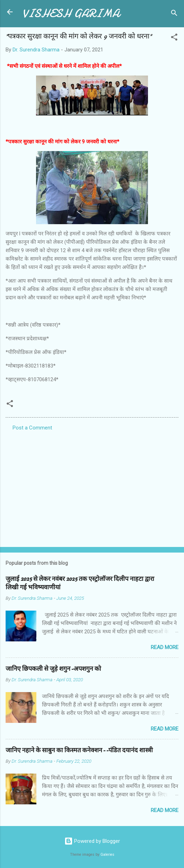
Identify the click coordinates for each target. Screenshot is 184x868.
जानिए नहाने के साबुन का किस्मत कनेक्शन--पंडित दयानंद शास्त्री (79, 750)
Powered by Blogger (92, 841)
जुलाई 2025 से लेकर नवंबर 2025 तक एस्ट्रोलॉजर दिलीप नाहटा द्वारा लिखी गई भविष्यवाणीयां (80, 583)
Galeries (107, 855)
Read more (165, 647)
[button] (174, 38)
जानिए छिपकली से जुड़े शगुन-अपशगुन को (53, 669)
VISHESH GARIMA (71, 13)
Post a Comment (32, 428)
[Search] (174, 14)
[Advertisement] (92, 487)
